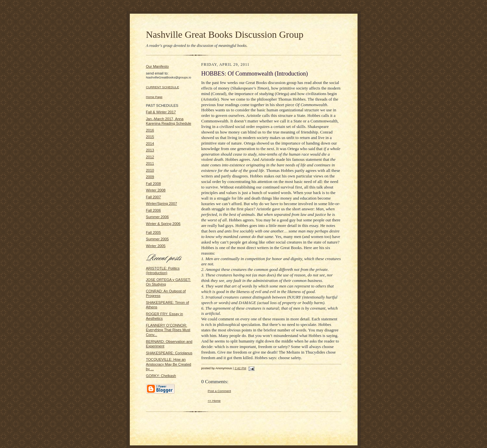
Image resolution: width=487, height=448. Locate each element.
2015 (150, 137)
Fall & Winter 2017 (161, 112)
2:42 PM (240, 368)
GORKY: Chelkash (161, 376)
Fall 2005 (154, 232)
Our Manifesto (157, 66)
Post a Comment (220, 391)
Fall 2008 (154, 184)
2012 (150, 157)
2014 (150, 144)
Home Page (154, 97)
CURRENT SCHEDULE (163, 87)
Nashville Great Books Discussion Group (225, 35)
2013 (150, 150)
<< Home (214, 401)
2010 (150, 170)
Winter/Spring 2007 (162, 203)
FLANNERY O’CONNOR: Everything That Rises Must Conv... (168, 330)
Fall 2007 (154, 197)
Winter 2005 (156, 246)
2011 (150, 163)
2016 (150, 130)
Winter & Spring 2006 (163, 224)
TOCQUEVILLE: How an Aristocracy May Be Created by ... (169, 364)
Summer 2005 (157, 239)
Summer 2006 (157, 217)
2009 (150, 177)
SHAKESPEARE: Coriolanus (169, 353)
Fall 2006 (154, 210)
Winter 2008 (156, 190)
